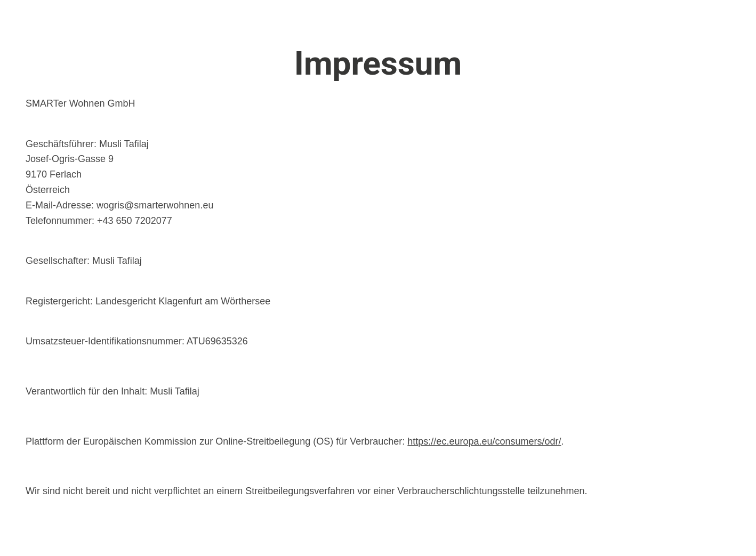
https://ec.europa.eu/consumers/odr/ (484, 441)
